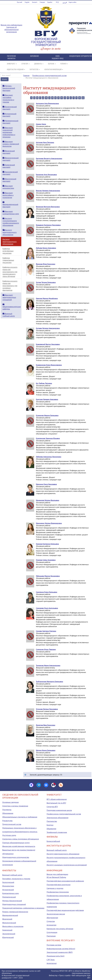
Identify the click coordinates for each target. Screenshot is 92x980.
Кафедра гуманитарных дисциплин (8, 260)
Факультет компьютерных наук (11, 213)
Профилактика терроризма (58, 892)
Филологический (9, 923)
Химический (7, 930)
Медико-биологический (12, 901)
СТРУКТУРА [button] (26, 64)
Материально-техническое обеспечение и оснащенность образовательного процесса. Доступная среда (20, 832)
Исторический (8, 890)
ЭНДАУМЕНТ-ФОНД (58, 58)
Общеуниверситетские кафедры (12, 307)
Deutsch (35, 2)
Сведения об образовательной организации (11, 29)
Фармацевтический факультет (10, 205)
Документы (7, 810)
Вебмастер (53, 975)
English (27, 2)
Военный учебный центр (9, 315)
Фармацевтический (10, 915)
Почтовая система (54, 945)
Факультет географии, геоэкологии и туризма (8, 99)
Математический (9, 897)
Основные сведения (10, 802)
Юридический (8, 937)
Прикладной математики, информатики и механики (23, 908)
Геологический (8, 882)
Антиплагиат (52, 963)
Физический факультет (9, 152)
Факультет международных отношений (9, 297)
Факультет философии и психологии (8, 195)
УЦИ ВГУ (88, 977)
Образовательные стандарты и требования (20, 817)
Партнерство (52, 821)
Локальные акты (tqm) (55, 956)
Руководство (7, 821)
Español (50, 2)
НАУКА (58, 56)
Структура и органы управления (15, 806)
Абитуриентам (52, 918)
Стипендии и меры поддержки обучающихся (21, 839)
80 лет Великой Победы (56, 877)
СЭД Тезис (51, 960)
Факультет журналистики (8, 187)
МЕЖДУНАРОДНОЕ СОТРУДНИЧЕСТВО (81, 56)
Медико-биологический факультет (9, 88)
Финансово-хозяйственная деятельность (19, 846)
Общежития (51, 829)
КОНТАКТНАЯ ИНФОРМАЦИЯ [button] (54, 69)
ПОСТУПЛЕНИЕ (11, 56)
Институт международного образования (10, 232)
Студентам (51, 921)
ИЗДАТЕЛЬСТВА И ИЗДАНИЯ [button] (16, 69)
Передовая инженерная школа (59, 810)
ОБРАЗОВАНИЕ (34, 56)
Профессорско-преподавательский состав (49, 75)
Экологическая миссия (56, 914)
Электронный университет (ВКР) (60, 952)
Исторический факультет (9, 115)
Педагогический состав (12, 824)
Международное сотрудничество (16, 857)
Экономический (9, 934)
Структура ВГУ (52, 807)
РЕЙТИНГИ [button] (64, 64)
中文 (57, 2)
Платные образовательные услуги (16, 843)
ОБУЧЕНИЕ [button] (52, 64)
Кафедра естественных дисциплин (8, 251)
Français (42, 2)
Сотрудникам (52, 932)
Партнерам (51, 936)
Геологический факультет (10, 108)
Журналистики (8, 886)
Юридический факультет (9, 180)
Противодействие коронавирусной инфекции (65, 881)
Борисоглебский (53, 841)
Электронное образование (58, 818)
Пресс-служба (65, 975)
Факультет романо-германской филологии (11, 144)
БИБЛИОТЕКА (11, 58)
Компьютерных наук (11, 893)
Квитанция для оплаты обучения (60, 929)
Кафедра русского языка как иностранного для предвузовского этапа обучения (10, 272)
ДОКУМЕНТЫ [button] (39, 64)
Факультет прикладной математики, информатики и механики (9, 132)
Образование (8, 813)
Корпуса (50, 825)
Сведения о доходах (55, 888)
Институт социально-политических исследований (67, 865)
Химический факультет (9, 166)
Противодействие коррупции (59, 885)
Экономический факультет (10, 173)
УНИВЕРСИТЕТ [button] (12, 64)
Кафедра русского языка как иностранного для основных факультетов (10, 286)
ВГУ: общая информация (57, 799)
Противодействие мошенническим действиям (65, 910)
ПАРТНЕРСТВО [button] (35, 69)
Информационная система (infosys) (61, 949)
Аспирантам (51, 925)
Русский (20, 2)
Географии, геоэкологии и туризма (16, 879)
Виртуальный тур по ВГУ (56, 803)
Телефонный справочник (57, 832)
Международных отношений (14, 904)
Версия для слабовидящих (11, 25)
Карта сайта (72, 2)
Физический (7, 919)
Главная (26, 75)
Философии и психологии (13, 926)
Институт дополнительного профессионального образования (11, 222)
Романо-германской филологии (15, 912)
